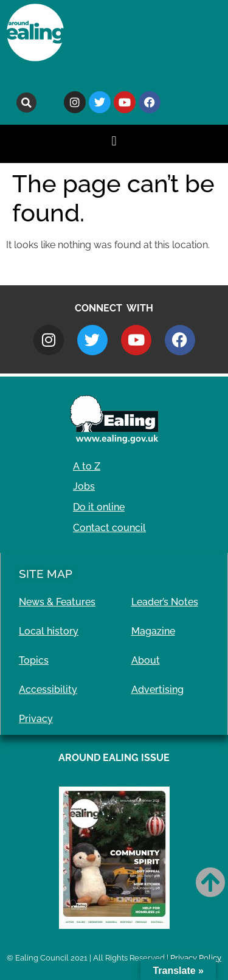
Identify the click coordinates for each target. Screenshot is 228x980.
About (146, 660)
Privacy (36, 719)
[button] (26, 103)
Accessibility (48, 690)
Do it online (99, 507)
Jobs (84, 486)
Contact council (109, 528)
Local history (49, 631)
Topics (34, 660)
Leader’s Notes (165, 602)
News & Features (57, 602)
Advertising (157, 690)
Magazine (153, 631)
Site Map (46, 574)
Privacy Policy (196, 958)
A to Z (87, 466)
